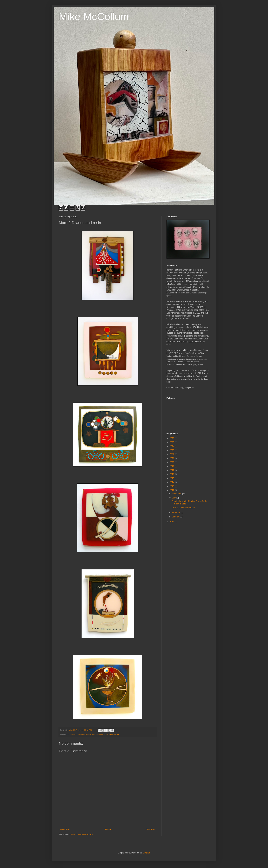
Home (108, 830)
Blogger (146, 853)
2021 (172, 458)
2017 (172, 470)
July (174, 498)
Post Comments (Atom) (82, 834)
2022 (172, 454)
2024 (172, 446)
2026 (172, 438)
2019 (172, 466)
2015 (172, 478)
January (176, 517)
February (176, 513)
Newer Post (65, 830)
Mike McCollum (94, 17)
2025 (172, 442)
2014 (172, 482)
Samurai (99, 734)
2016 (172, 474)
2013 (172, 486)
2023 (172, 450)
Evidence (81, 734)
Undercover (114, 734)
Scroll (106, 734)
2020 (172, 462)
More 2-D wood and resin (183, 508)
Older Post (150, 830)
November (177, 494)
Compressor (72, 734)
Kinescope (90, 734)
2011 (172, 522)
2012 (172, 490)
